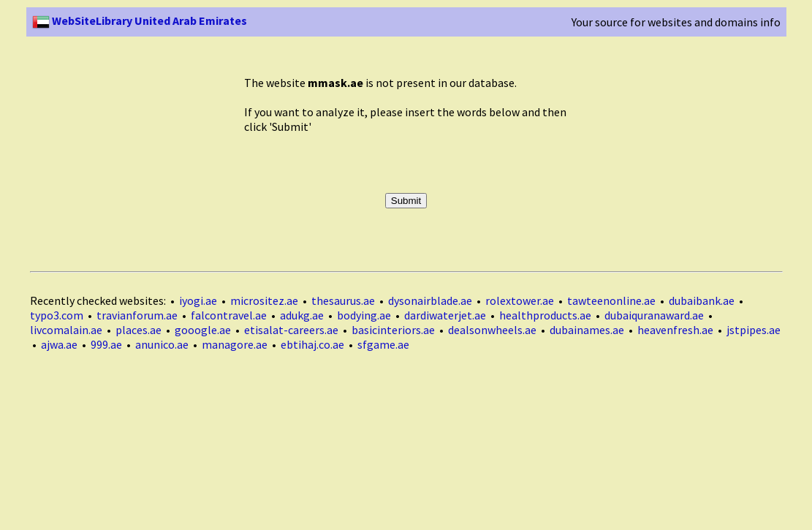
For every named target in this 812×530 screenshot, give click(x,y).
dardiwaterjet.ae (445, 315)
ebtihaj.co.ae (312, 344)
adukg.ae (302, 315)
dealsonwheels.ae (492, 330)
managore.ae (235, 344)
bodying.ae (364, 315)
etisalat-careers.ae (291, 330)
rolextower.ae (520, 300)
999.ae (106, 344)
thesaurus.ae (343, 300)
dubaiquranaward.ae (654, 315)
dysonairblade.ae (430, 300)
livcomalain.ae (66, 330)
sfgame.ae (383, 344)
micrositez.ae (264, 300)
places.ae (139, 330)
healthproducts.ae (545, 315)
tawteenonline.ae (611, 300)
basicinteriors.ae (393, 330)
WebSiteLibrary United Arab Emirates (140, 20)
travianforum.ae (137, 315)
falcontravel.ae (229, 315)
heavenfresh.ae (675, 330)
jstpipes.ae (754, 330)
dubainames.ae (587, 330)
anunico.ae (162, 344)
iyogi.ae (198, 300)
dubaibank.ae (702, 300)
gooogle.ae (203, 330)
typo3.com (57, 315)
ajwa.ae (59, 344)
